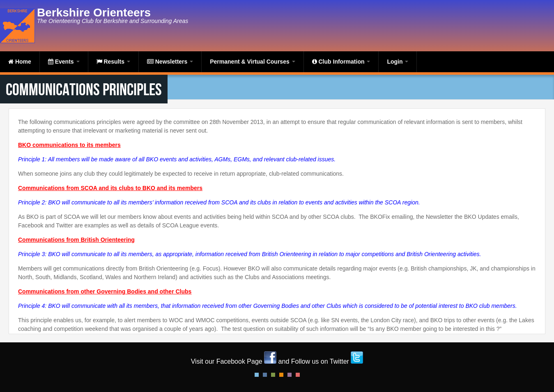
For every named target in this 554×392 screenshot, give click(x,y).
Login (398, 62)
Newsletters (170, 62)
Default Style (257, 375)
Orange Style (281, 375)
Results (113, 62)
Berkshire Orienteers (94, 13)
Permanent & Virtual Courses (252, 62)
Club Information (341, 62)
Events (64, 62)
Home (20, 62)
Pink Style (290, 375)
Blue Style (265, 375)
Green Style (273, 375)
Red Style (298, 375)
